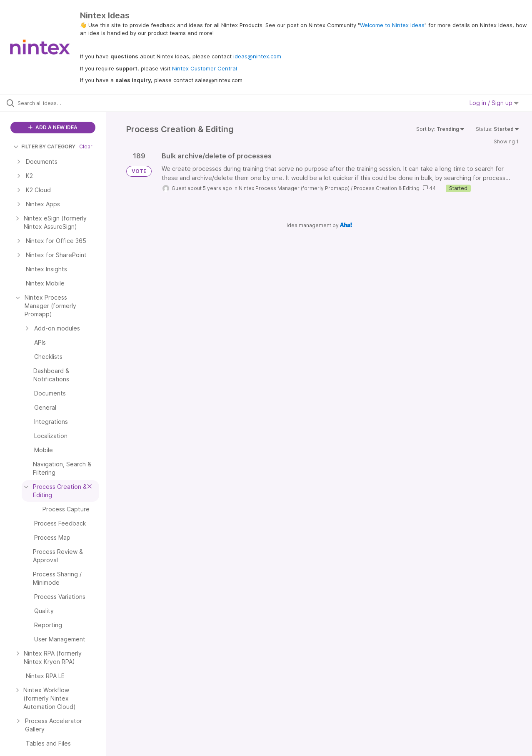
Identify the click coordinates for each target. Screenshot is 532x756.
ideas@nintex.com (257, 56)
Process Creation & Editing (387, 188)
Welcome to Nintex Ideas (392, 25)
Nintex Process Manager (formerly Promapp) (294, 188)
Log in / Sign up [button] (494, 103)
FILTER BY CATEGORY (44, 146)
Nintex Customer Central (205, 68)
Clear (86, 146)
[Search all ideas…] (64, 103)
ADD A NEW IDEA (53, 127)
